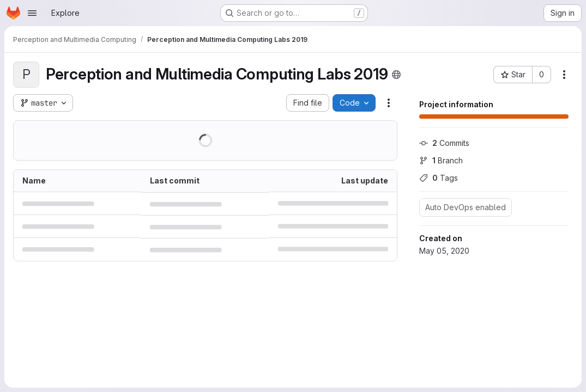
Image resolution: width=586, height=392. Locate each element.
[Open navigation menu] (32, 13)
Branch (441, 160)
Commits (444, 143)
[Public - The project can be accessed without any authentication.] (396, 75)
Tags (439, 178)
